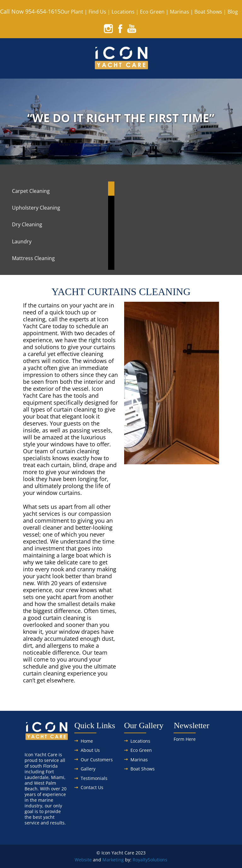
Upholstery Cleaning (36, 208)
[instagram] (108, 28)
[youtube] (132, 28)
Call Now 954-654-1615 (30, 11)
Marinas (179, 12)
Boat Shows (208, 12)
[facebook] (120, 28)
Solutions (158, 860)
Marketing (113, 860)
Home (87, 741)
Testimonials (94, 778)
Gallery (88, 769)
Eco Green (152, 12)
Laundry (22, 241)
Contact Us (92, 787)
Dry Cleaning (27, 224)
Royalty (140, 860)
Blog (233, 12)
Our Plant (72, 12)
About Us (90, 750)
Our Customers (97, 760)
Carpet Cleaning (31, 191)
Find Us (97, 12)
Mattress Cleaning (33, 258)
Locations (123, 12)
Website (83, 860)
